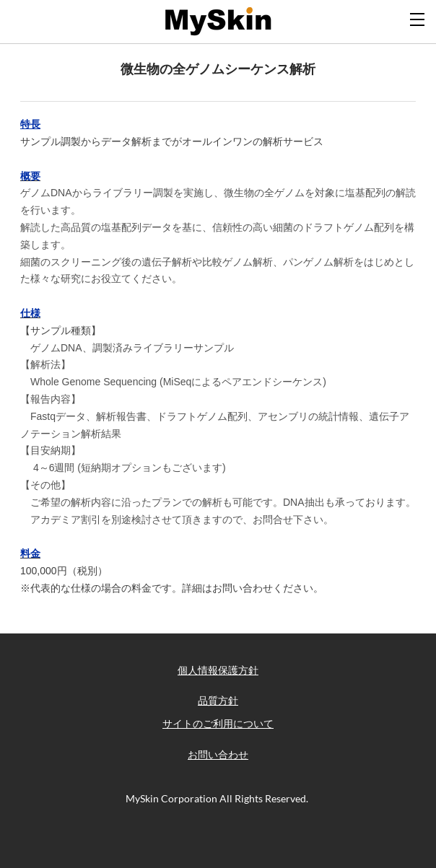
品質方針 (218, 701)
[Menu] (418, 18)
